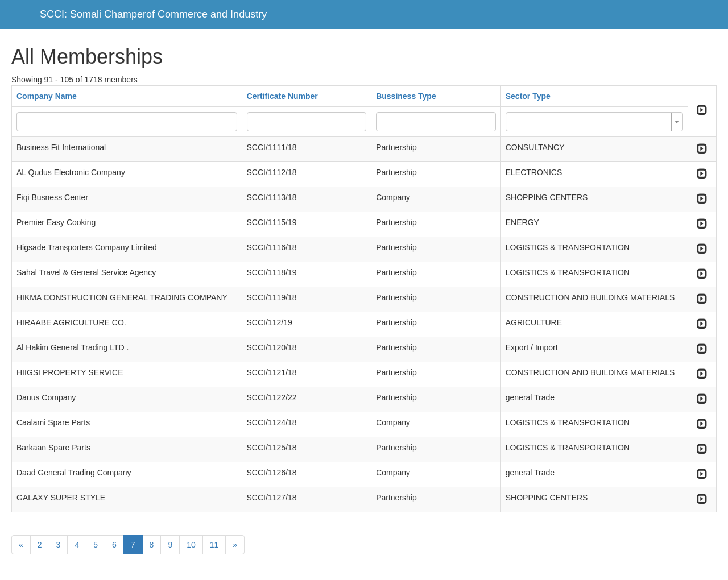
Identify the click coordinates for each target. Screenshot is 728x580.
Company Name (47, 96)
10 (191, 545)
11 (214, 545)
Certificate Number (282, 96)
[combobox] (594, 122)
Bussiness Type (406, 96)
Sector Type (528, 96)
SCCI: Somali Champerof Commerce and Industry (153, 14)
